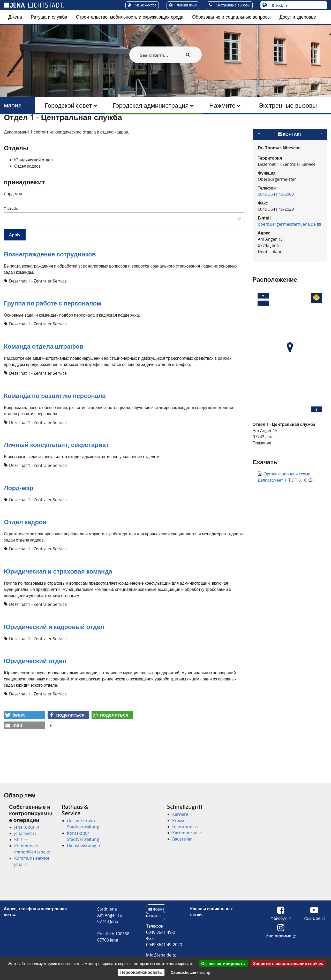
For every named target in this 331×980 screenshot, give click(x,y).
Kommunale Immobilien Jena (32, 849)
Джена (15, 17)
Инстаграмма (281, 936)
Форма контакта (155, 912)
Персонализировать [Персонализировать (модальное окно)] (141, 972)
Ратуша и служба (49, 17)
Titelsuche (11, 234)
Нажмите (223, 105)
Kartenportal (187, 833)
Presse (179, 820)
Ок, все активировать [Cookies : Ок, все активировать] (223, 963)
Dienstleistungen (84, 845)
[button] (25, 740)
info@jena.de (161, 955)
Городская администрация (151, 105)
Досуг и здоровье (298, 17)
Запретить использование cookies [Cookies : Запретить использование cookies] (288, 963)
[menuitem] (15, 17)
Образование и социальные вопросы (231, 17)
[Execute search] (188, 55)
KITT (20, 840)
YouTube (314, 918)
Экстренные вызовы (288, 105)
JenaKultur (27, 827)
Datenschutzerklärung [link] (190, 972)
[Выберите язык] (296, 6)
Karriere (180, 814)
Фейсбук (281, 918)
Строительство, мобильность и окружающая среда (130, 17)
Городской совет (68, 105)
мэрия (13, 105)
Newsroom (185, 827)
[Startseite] (10, 127)
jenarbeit (25, 833)
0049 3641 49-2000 (276, 219)
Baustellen (182, 839)
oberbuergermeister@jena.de (289, 249)
